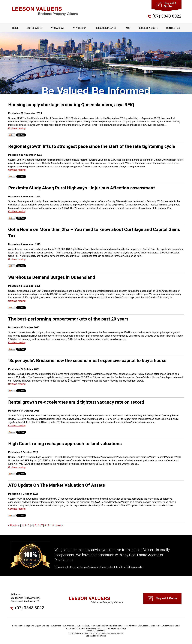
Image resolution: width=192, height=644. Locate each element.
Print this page (109, 628)
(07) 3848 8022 (167, 16)
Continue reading (17, 128)
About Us (133, 626)
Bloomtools (101, 636)
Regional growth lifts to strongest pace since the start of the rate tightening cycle (92, 147)
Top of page (121, 628)
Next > (59, 526)
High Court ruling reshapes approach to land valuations (65, 444)
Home (15, 28)
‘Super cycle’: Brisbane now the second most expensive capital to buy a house (87, 361)
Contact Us (173, 28)
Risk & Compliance (106, 28)
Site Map (46, 626)
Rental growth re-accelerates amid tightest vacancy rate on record (76, 402)
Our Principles (68, 626)
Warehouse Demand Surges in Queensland (52, 277)
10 (53, 526)
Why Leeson (80, 28)
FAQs (127, 28)
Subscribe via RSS (12, 135)
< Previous (14, 526)
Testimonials (155, 626)
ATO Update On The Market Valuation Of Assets (57, 485)
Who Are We (57, 28)
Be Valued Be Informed (101, 626)
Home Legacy (35, 626)
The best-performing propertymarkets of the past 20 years (68, 319)
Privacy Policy (96, 628)
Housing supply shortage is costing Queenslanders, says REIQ (71, 105)
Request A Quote (148, 28)
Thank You (86, 626)
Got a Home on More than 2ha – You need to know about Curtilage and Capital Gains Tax (94, 233)
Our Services (34, 28)
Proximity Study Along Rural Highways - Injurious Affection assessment (82, 188)
